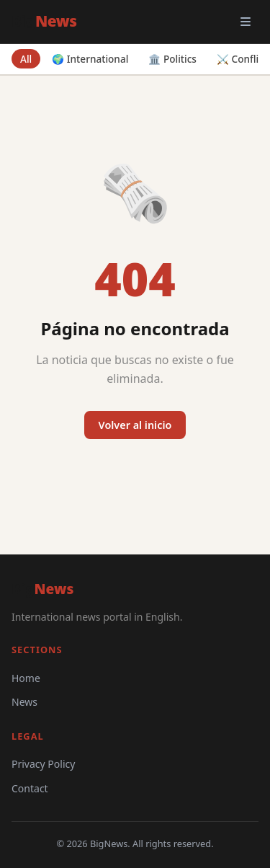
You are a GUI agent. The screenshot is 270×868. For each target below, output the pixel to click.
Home (26, 678)
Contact (30, 788)
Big (44, 21)
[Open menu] (246, 22)
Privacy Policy (43, 764)
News (24, 702)
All (26, 59)
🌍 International (90, 59)
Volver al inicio (135, 425)
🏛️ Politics (172, 59)
